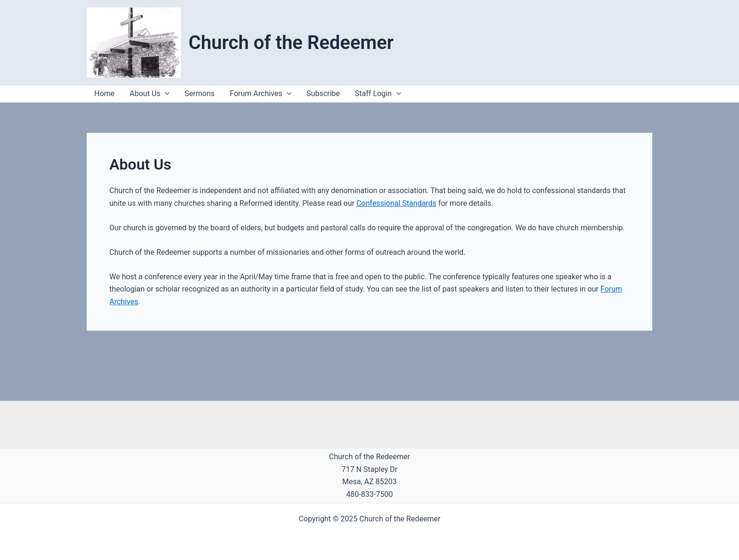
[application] (396, 94)
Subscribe (323, 93)
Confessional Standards (396, 203)
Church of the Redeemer (291, 43)
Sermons (200, 93)
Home (104, 93)
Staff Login (378, 94)
